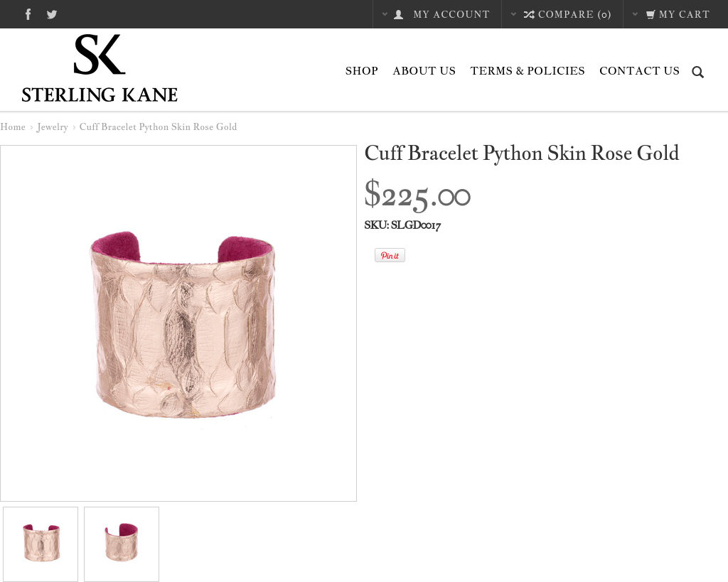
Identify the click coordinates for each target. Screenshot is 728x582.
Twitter (52, 14)
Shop (362, 71)
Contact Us (639, 71)
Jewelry (53, 127)
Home (13, 127)
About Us (424, 71)
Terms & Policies (528, 71)
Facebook (28, 14)
